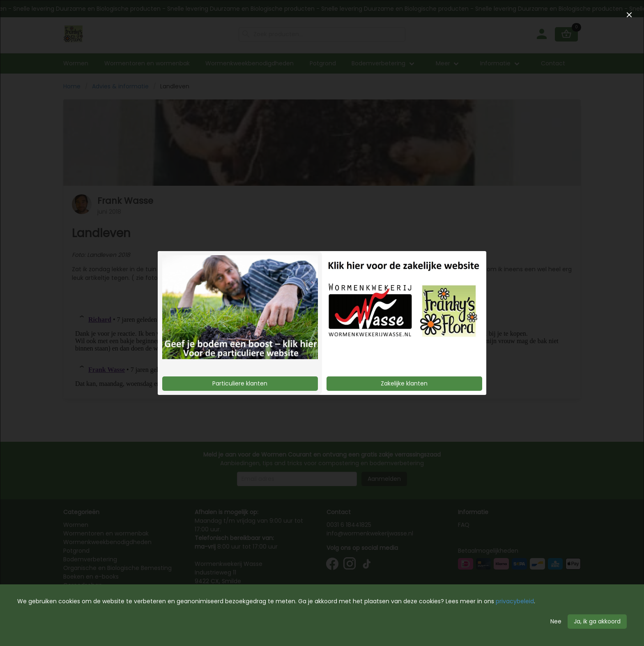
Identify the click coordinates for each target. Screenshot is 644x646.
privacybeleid (515, 601)
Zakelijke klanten (404, 383)
